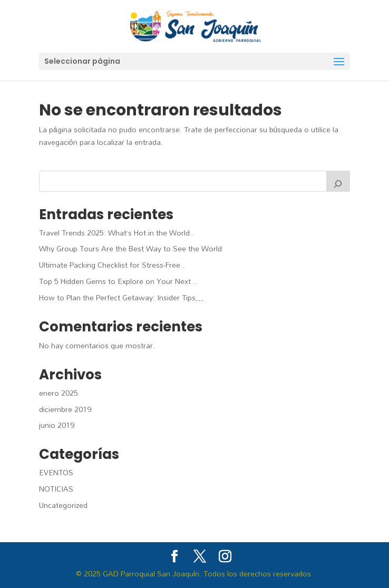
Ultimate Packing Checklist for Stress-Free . (112, 265)
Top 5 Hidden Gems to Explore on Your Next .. (118, 281)
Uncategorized (63, 505)
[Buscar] (338, 181)
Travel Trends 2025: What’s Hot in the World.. (116, 233)
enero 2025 (59, 393)
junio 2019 (57, 425)
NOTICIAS (56, 489)
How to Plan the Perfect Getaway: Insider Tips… (121, 297)
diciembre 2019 (65, 409)
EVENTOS (56, 472)
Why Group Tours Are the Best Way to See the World (130, 248)
